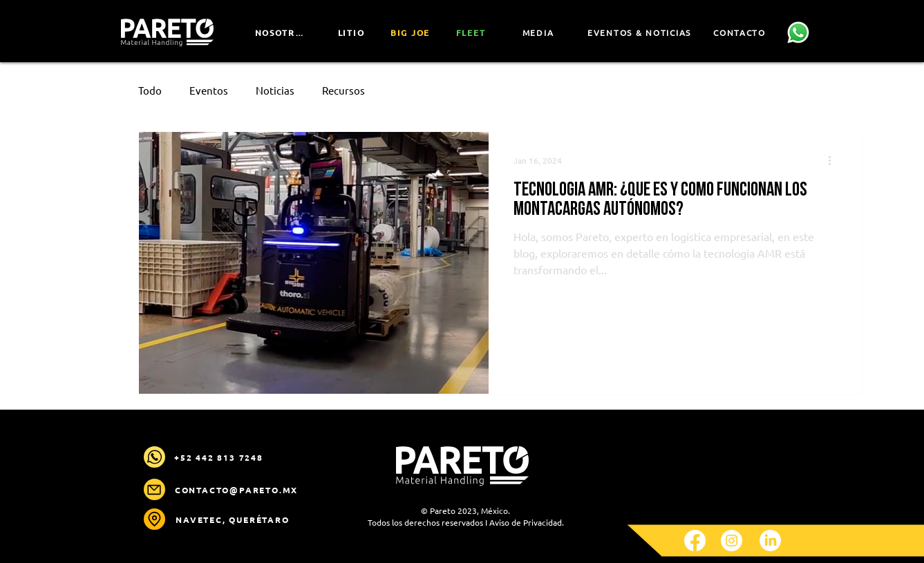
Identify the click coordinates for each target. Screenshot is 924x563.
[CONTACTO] (741, 32)
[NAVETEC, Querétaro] (234, 519)
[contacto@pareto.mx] (238, 490)
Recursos (343, 90)
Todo (150, 90)
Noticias (275, 90)
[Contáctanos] (799, 32)
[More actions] (835, 160)
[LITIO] (353, 32)
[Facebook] (695, 541)
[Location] (154, 519)
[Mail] (154, 457)
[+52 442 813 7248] (220, 457)
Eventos (209, 90)
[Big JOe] (412, 32)
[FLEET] (472, 32)
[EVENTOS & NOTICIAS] (641, 32)
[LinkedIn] (770, 541)
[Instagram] (732, 541)
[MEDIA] (540, 32)
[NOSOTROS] (283, 32)
